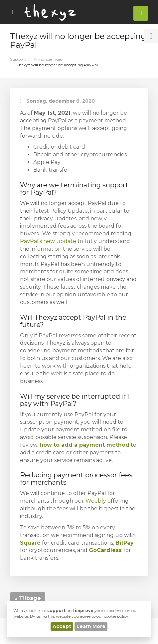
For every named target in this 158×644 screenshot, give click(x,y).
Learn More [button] (91, 626)
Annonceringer (48, 59)
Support (18, 59)
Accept (62, 626)
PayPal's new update (48, 241)
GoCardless (105, 550)
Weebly (96, 501)
